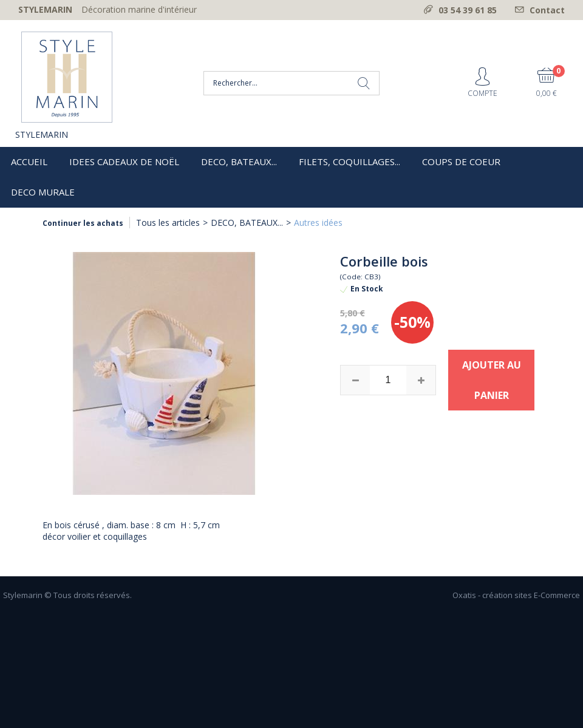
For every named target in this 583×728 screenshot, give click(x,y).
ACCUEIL (29, 162)
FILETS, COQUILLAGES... (349, 162)
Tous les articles (168, 223)
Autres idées (318, 223)
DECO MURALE (43, 192)
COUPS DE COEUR (461, 162)
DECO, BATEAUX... (239, 162)
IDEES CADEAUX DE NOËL (124, 162)
